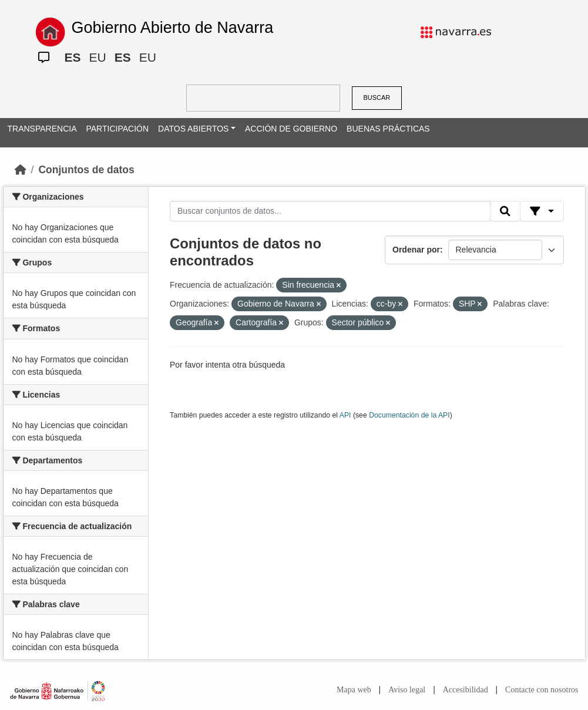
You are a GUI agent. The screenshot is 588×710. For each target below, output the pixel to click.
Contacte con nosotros (542, 690)
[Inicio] (21, 170)
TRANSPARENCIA (42, 129)
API (345, 415)
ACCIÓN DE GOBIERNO (291, 129)
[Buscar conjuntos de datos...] (330, 211)
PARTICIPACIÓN (117, 129)
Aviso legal (407, 690)
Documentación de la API (409, 415)
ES (73, 57)
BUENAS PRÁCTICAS (388, 129)
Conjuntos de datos (86, 170)
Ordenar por (416, 250)
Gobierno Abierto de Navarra (173, 28)
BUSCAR (377, 97)
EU (98, 57)
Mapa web (354, 690)
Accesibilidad (466, 690)
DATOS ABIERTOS (193, 129)
